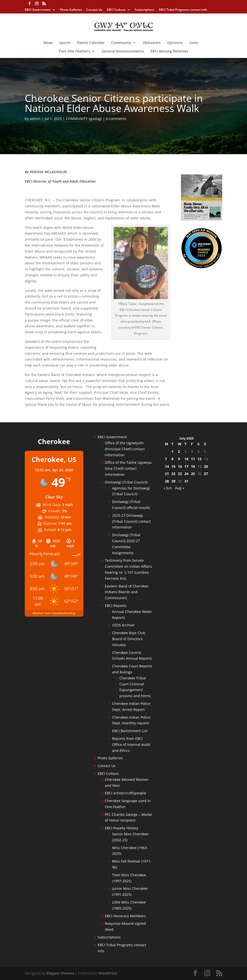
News (48, 43)
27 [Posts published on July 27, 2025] (206, 474)
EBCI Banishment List (130, 731)
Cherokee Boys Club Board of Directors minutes (129, 639)
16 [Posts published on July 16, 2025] (180, 466)
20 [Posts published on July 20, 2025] (206, 466)
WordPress (108, 973)
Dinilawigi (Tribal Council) (126, 482)
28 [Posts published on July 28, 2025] (167, 481)
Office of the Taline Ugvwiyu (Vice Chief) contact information (128, 468)
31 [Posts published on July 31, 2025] (186, 481)
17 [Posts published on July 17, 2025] (186, 466)
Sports (65, 43)
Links (194, 43)
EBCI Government (38, 10)
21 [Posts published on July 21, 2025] (167, 474)
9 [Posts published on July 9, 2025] (179, 459)
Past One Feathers (74, 51)
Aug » (180, 488)
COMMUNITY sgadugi (84, 119)
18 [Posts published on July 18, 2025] (193, 466)
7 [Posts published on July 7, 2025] (166, 459)
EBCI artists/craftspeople (126, 793)
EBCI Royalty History (121, 828)
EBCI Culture (116, 10)
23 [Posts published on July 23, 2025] (180, 474)
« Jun (168, 488)
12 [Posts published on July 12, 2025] (199, 459)
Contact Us (94, 10)
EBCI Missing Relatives (169, 51)
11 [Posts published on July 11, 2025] (193, 459)
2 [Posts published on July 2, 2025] (179, 451)
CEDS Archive (123, 625)
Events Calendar (91, 43)
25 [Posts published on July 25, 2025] (193, 474)
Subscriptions (145, 10)
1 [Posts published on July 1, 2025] (172, 451)
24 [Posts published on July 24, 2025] (186, 474)
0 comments (116, 119)
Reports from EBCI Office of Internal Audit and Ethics (131, 744)
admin (35, 119)
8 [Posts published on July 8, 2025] (172, 459)
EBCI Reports (116, 606)
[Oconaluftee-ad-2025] (202, 267)
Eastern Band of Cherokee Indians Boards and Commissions (127, 592)
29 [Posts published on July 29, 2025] (173, 481)
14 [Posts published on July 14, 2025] (167, 466)
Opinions (175, 43)
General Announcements (123, 51)
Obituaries (152, 43)
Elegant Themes (60, 973)
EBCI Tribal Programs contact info (183, 10)
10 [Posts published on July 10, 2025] (186, 459)
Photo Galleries (71, 10)
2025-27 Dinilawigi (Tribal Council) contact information (131, 521)
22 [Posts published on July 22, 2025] (173, 474)
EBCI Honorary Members (125, 916)
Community (121, 43)
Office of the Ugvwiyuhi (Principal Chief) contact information (125, 449)
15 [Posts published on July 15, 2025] (173, 466)
